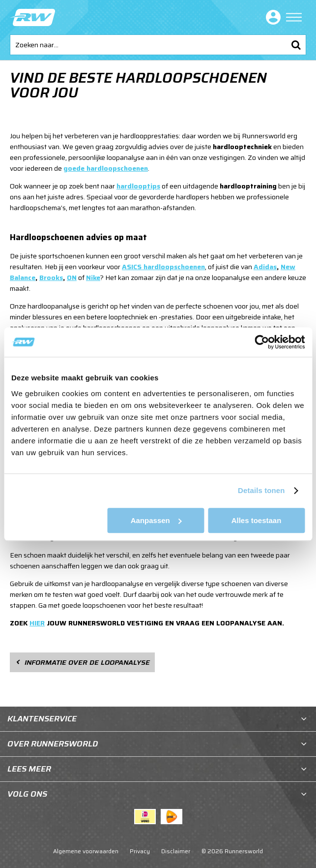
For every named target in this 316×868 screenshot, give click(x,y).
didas (268, 267)
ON (72, 278)
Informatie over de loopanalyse (87, 662)
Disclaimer (176, 851)
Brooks (51, 278)
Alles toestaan (257, 520)
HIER (37, 623)
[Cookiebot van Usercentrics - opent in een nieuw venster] (262, 342)
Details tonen (261, 490)
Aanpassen (156, 520)
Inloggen (271, 17)
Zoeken (296, 45)
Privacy (140, 851)
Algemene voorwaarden (86, 851)
